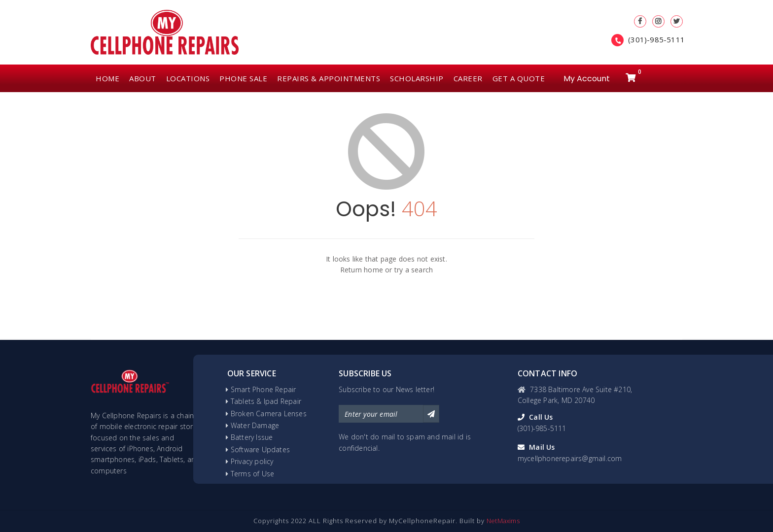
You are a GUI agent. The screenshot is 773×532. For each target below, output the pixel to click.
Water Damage (255, 425)
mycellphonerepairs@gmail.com (570, 458)
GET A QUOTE (519, 78)
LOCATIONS (188, 78)
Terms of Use (252, 474)
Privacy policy (252, 461)
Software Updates (260, 449)
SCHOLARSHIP (417, 78)
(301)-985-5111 (656, 39)
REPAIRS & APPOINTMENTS (329, 78)
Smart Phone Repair (264, 389)
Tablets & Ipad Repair (266, 401)
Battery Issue (252, 437)
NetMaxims (503, 521)
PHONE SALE (243, 78)
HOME (107, 78)
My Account (587, 78)
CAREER (468, 78)
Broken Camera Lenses (269, 414)
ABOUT (143, 78)
